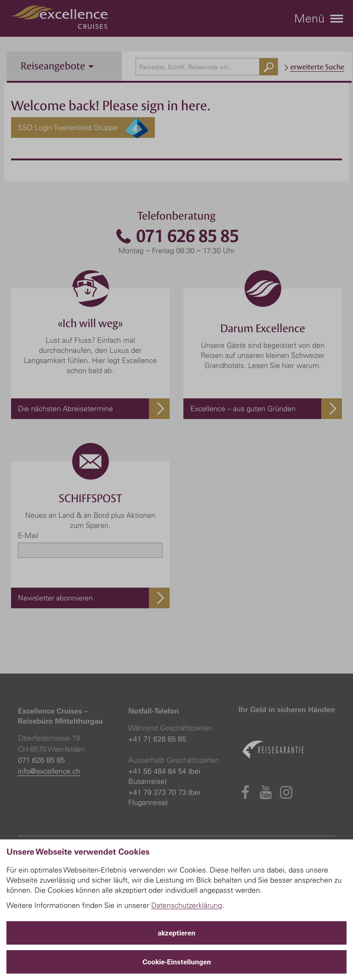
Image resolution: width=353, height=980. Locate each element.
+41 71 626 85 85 (157, 739)
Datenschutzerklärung (187, 905)
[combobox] (207, 67)
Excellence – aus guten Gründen (243, 408)
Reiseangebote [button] (57, 66)
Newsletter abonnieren (55, 598)
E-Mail (28, 535)
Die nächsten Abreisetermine (65, 408)
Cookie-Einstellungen (177, 962)
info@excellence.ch (49, 771)
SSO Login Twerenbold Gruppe (83, 127)
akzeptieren (176, 933)
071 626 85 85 (176, 236)
